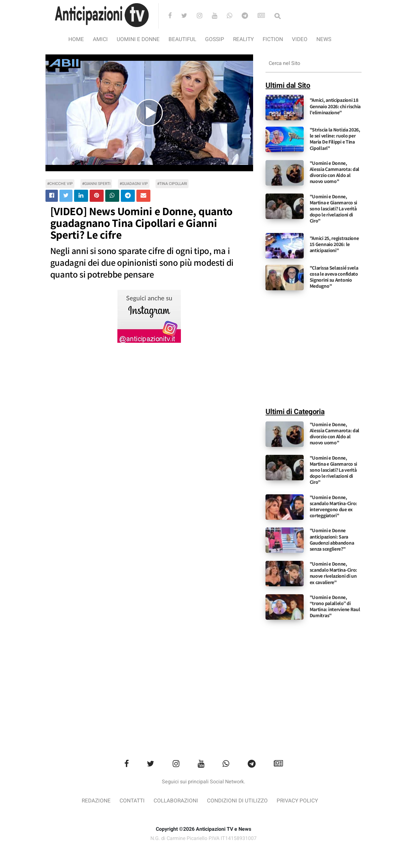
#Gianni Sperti (96, 184)
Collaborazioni (176, 801)
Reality (243, 39)
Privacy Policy (297, 801)
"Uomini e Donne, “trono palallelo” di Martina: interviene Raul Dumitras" (335, 607)
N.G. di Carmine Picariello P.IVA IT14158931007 (203, 839)
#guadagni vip (134, 184)
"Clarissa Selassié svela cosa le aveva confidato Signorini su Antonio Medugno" (334, 277)
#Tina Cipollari (172, 184)
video (300, 39)
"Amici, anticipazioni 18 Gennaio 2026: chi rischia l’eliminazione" (335, 106)
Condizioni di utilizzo (237, 801)
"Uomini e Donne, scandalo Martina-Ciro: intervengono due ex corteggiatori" (333, 507)
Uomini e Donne (138, 39)
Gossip (215, 39)
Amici (100, 39)
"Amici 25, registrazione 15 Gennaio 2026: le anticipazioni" (334, 244)
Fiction (273, 39)
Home (76, 39)
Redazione (96, 801)
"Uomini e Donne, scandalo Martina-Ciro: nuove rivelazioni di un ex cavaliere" (333, 573)
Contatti (132, 801)
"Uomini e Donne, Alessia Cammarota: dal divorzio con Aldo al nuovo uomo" (335, 172)
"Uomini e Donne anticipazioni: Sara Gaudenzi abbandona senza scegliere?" (332, 540)
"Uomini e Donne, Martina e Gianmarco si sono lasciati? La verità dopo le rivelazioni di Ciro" (333, 209)
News (324, 39)
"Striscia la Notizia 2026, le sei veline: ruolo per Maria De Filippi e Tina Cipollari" (335, 139)
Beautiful (182, 39)
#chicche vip (60, 184)
